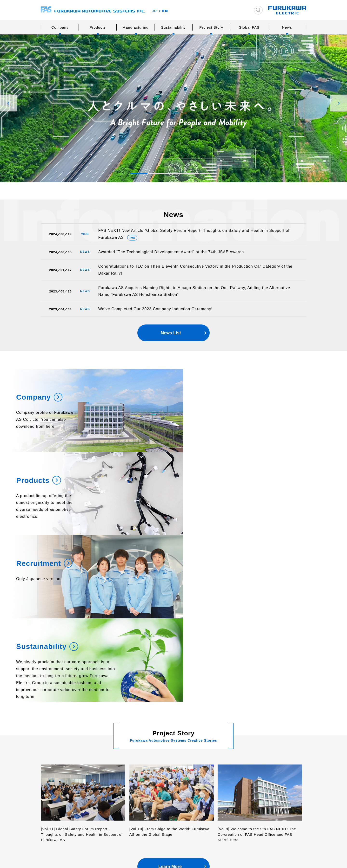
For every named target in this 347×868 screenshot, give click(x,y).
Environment (220, 766)
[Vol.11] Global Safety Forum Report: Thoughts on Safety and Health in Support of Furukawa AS (82, 680)
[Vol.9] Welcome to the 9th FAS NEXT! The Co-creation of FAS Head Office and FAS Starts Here (257, 680)
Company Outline (66, 798)
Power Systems (114, 766)
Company (60, 27)
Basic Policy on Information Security (270, 823)
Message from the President (67, 781)
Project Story (211, 27)
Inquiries (250, 757)
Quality (158, 766)
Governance (220, 781)
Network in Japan (66, 813)
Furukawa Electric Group (67, 768)
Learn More (170, 713)
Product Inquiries (259, 766)
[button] (8, 103)
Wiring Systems (115, 773)
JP (154, 11)
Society (216, 773)
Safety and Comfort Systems (118, 783)
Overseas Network (67, 821)
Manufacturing (135, 27)
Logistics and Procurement (175, 793)
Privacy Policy (256, 811)
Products (98, 27)
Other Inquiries (257, 773)
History (57, 806)
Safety (158, 773)
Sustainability (173, 27)
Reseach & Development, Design (174, 783)
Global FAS (249, 27)
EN (165, 11)
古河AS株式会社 (93, 10)
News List (171, 335)
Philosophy (61, 791)
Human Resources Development (168, 803)
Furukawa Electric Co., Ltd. (270, 835)
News (287, 27)
